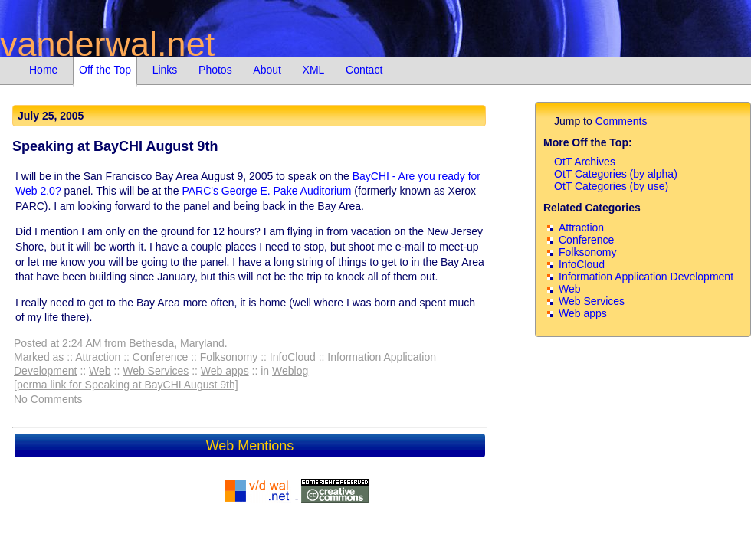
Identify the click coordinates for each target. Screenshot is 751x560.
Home (43, 70)
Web (100, 371)
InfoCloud (293, 357)
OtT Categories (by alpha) (616, 174)
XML (314, 70)
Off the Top (105, 70)
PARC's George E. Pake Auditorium (266, 191)
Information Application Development (646, 277)
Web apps (225, 371)
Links (165, 70)
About (267, 70)
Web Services (156, 371)
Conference (160, 357)
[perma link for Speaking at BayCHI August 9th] (126, 385)
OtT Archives (585, 162)
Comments (621, 121)
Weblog (290, 371)
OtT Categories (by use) (611, 186)
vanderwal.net (107, 44)
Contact (364, 70)
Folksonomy (229, 357)
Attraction (98, 357)
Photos (215, 70)
